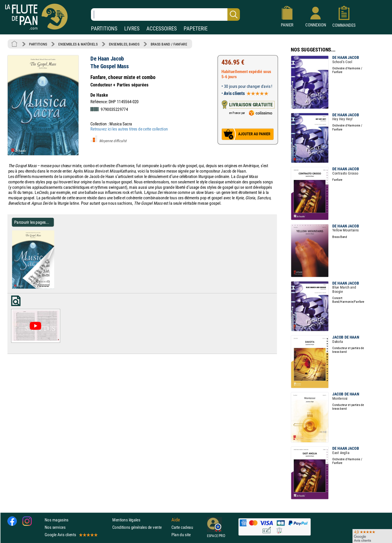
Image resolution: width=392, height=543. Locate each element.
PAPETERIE (196, 29)
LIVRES (132, 29)
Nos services (55, 527)
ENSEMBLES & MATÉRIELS (78, 44)
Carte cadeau (182, 527)
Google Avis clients (71, 535)
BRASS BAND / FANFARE (169, 44)
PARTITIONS (104, 29)
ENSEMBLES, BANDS (124, 44)
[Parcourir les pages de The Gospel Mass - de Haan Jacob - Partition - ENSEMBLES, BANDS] (56, 287)
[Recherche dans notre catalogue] (165, 14)
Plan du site (181, 535)
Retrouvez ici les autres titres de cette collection (129, 129)
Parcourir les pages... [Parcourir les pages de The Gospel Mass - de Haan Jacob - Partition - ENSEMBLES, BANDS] (32, 222)
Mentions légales (126, 520)
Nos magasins (57, 520)
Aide (176, 520)
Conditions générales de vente (141, 527)
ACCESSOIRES (162, 29)
